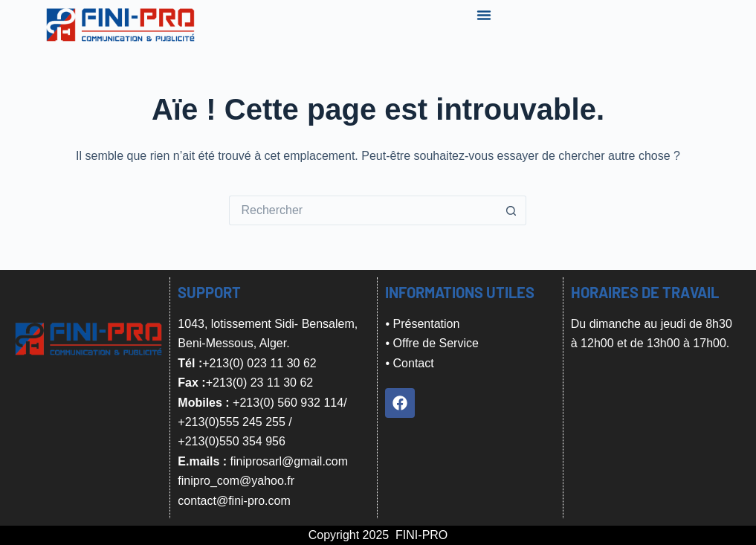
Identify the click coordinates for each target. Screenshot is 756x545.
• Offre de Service (432, 343)
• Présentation (422, 324)
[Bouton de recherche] (511, 210)
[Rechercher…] (363, 210)
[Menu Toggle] (484, 15)
